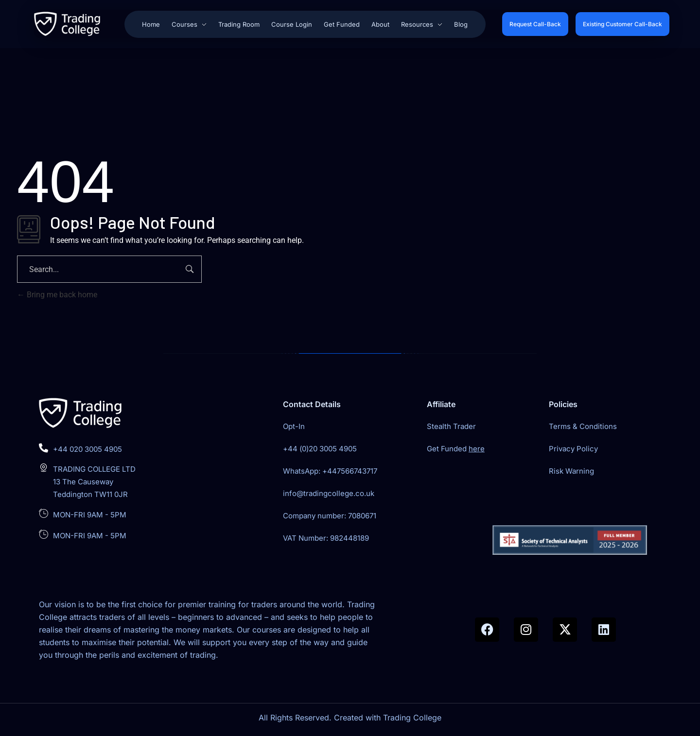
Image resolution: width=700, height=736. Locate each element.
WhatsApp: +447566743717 (330, 471)
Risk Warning (571, 471)
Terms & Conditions (583, 426)
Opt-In (294, 426)
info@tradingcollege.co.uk (329, 493)
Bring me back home (57, 295)
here (477, 449)
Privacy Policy (573, 449)
